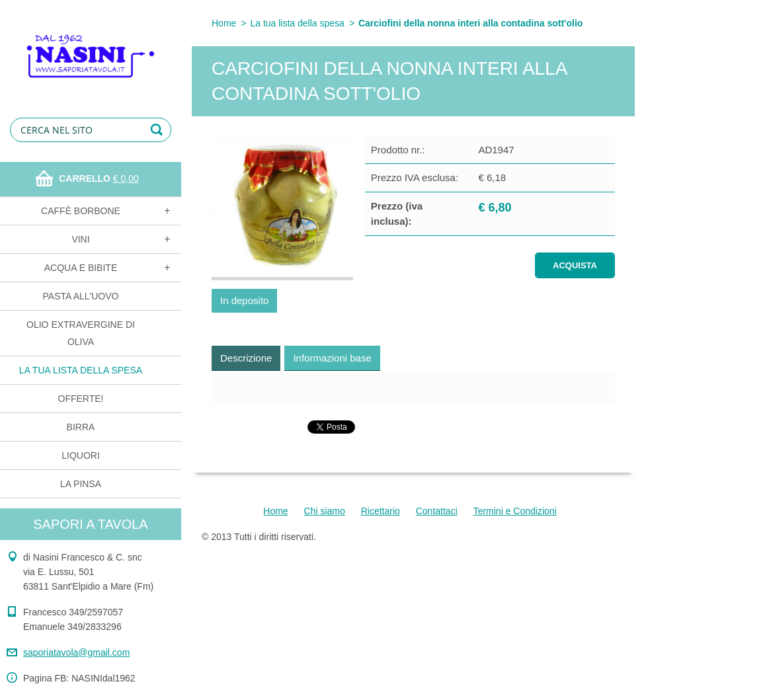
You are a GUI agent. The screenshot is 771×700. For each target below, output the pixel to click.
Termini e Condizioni (515, 511)
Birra (81, 427)
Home (224, 23)
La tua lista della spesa (81, 370)
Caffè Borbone (81, 211)
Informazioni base (332, 358)
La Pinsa (81, 484)
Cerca (159, 130)
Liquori (81, 455)
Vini (80, 239)
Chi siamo (325, 511)
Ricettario (381, 511)
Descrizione (246, 358)
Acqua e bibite (81, 268)
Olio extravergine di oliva (81, 333)
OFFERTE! (81, 399)
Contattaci (437, 511)
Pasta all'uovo (81, 296)
